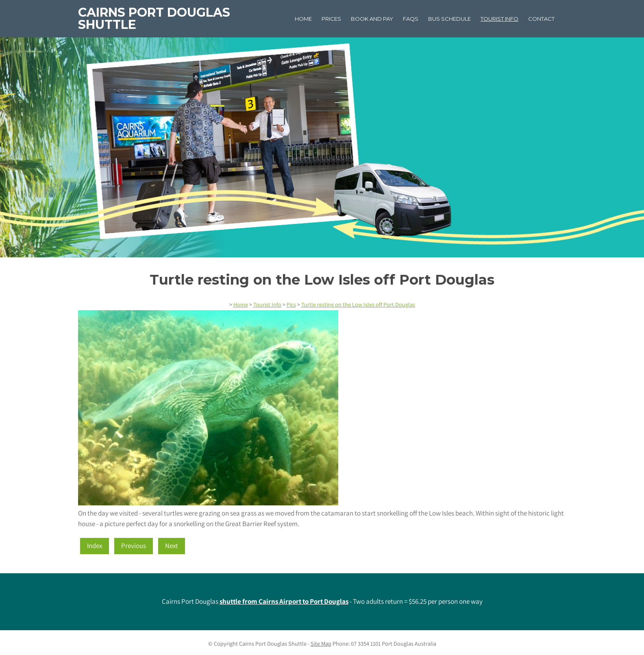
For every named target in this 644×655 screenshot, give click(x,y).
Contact (541, 19)
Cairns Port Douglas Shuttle (154, 18)
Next (172, 546)
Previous (134, 546)
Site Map (321, 644)
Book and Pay (372, 19)
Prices (331, 19)
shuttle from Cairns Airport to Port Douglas (284, 601)
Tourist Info (499, 19)
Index (95, 546)
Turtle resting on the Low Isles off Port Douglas (358, 305)
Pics (291, 305)
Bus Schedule (449, 19)
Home (303, 19)
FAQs (411, 19)
